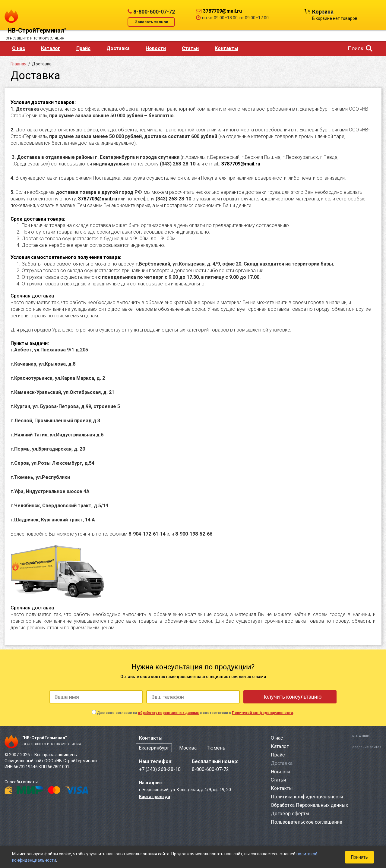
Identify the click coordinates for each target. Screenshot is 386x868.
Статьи (190, 48)
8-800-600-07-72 (154, 12)
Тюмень (216, 748)
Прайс (83, 48)
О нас (19, 48)
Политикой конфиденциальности (262, 713)
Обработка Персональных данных (309, 805)
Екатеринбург (154, 748)
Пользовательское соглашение (307, 822)
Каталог (51, 48)
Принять (359, 857)
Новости (156, 48)
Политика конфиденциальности (307, 797)
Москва (188, 748)
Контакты (226, 48)
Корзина (323, 11)
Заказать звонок (151, 22)
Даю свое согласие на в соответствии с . (195, 713)
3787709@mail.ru (222, 11)
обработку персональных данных (168, 713)
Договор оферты (290, 814)
